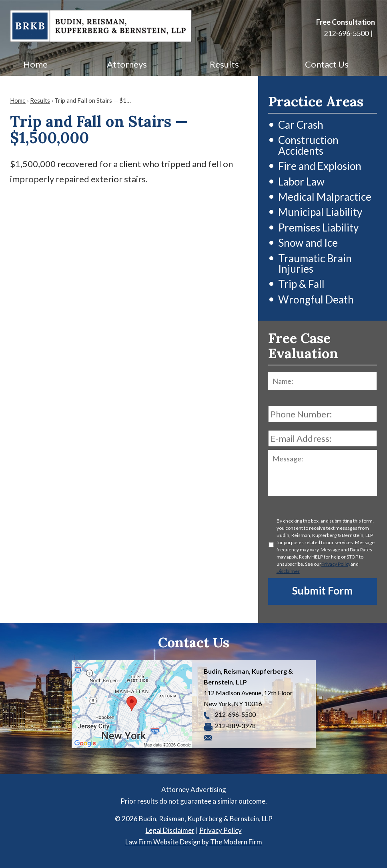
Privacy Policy (336, 564)
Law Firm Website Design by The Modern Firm (194, 842)
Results (224, 64)
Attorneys (127, 64)
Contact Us (327, 64)
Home (35, 64)
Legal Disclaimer (170, 830)
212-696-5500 (346, 33)
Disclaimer (288, 571)
